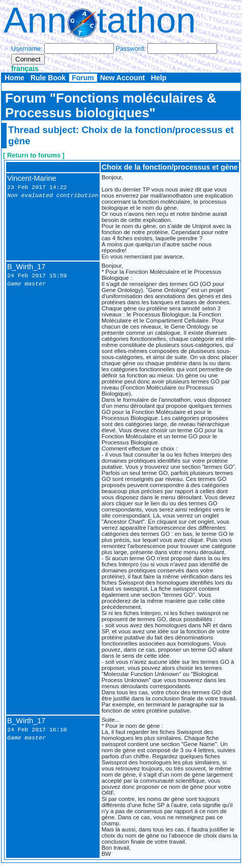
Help (159, 78)
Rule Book (48, 78)
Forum (83, 78)
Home (14, 78)
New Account (123, 78)
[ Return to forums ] (34, 155)
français (25, 69)
